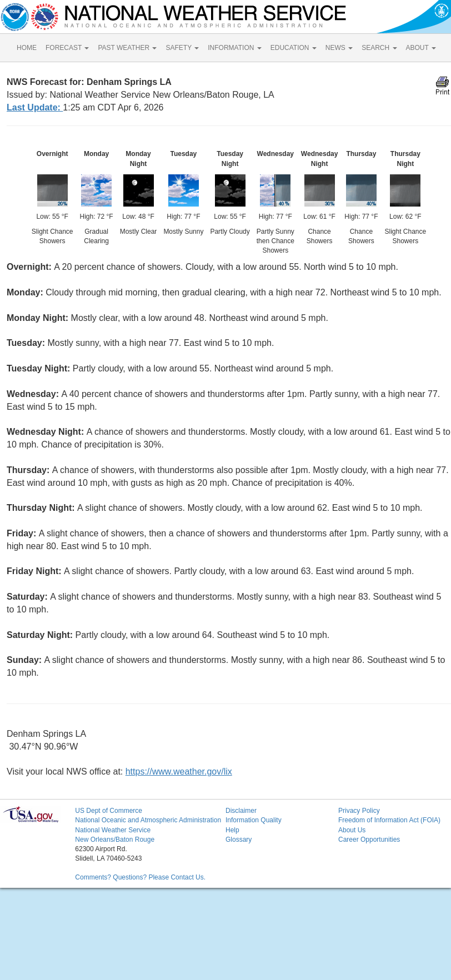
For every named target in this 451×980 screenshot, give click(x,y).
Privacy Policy (359, 811)
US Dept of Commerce (109, 811)
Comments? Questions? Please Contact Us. (140, 877)
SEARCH (379, 48)
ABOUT (421, 48)
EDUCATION (294, 48)
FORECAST (67, 48)
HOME (27, 48)
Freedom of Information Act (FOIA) (389, 820)
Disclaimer (241, 811)
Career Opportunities (369, 840)
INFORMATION (234, 48)
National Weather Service (113, 830)
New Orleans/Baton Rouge (115, 840)
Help (232, 830)
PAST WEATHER (127, 48)
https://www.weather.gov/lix (179, 772)
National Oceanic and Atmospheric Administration (148, 820)
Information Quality (254, 820)
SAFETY (182, 48)
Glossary (239, 840)
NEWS (339, 48)
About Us (352, 830)
